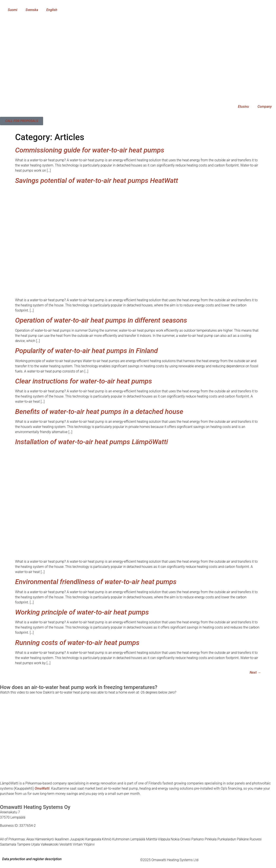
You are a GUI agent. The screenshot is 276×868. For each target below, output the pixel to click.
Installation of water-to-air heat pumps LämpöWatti (92, 442)
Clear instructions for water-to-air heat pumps (84, 381)
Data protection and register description (32, 859)
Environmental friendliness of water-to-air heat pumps (96, 582)
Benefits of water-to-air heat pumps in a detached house (99, 412)
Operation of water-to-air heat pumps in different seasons (101, 320)
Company (265, 107)
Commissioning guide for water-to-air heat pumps (90, 150)
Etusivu (243, 107)
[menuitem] (11, 10)
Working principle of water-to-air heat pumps (82, 612)
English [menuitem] (52, 10)
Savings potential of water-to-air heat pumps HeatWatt (97, 181)
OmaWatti (42, 788)
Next (255, 672)
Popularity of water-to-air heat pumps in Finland (86, 351)
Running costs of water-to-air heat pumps (77, 643)
